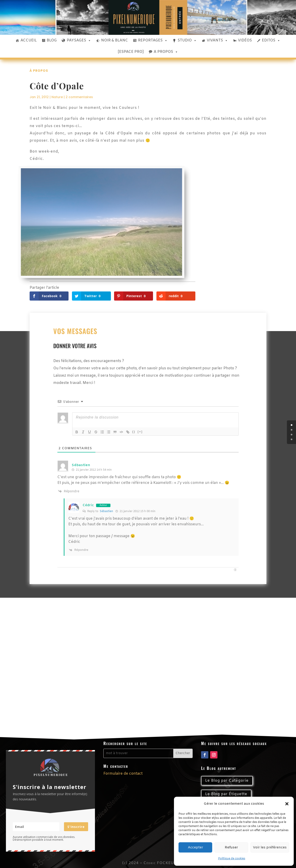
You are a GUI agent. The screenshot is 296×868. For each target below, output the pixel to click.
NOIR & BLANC (115, 40)
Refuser (231, 848)
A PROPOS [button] (166, 52)
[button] (287, 804)
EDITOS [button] (271, 41)
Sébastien (81, 465)
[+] (140, 432)
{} (134, 432)
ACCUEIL (29, 40)
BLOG (52, 40)
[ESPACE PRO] (131, 52)
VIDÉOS (245, 40)
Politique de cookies (232, 859)
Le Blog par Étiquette (226, 794)
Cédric (88, 505)
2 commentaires (79, 97)
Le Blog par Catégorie (227, 781)
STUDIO (187, 41)
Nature (57, 97)
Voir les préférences (270, 848)
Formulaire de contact (123, 774)
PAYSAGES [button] (79, 41)
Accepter (195, 848)
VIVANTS (217, 41)
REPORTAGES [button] (153, 41)
